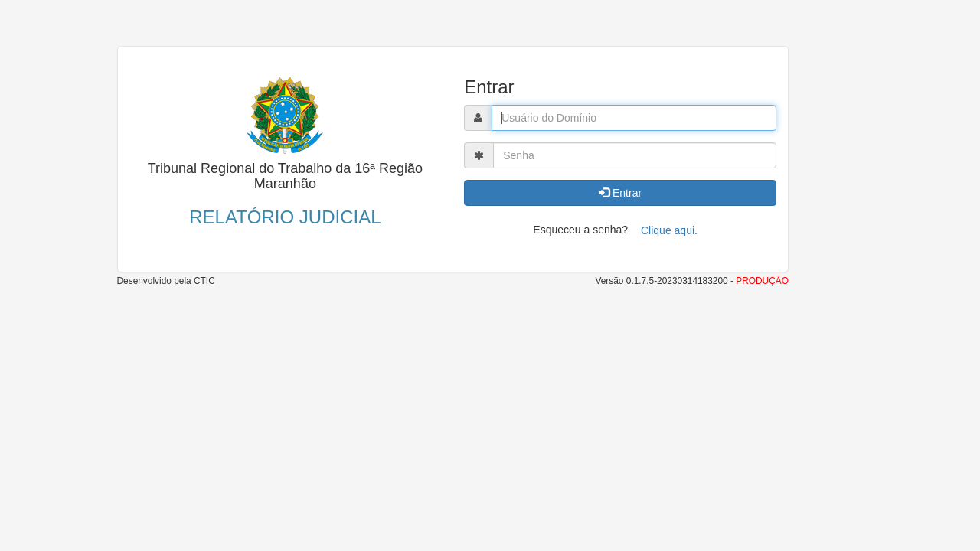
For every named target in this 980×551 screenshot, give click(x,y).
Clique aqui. (669, 230)
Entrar (620, 193)
